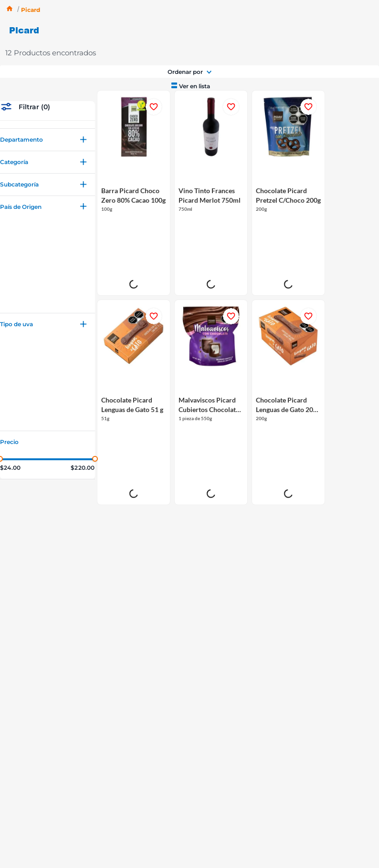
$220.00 (83, 418)
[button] (47, 91)
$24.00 (10, 418)
